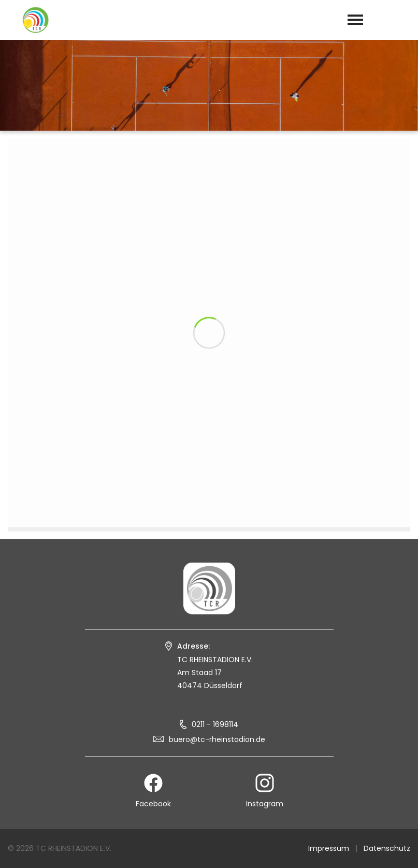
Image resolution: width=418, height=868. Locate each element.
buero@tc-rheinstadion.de (217, 739)
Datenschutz (387, 848)
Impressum (329, 848)
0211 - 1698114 (215, 724)
